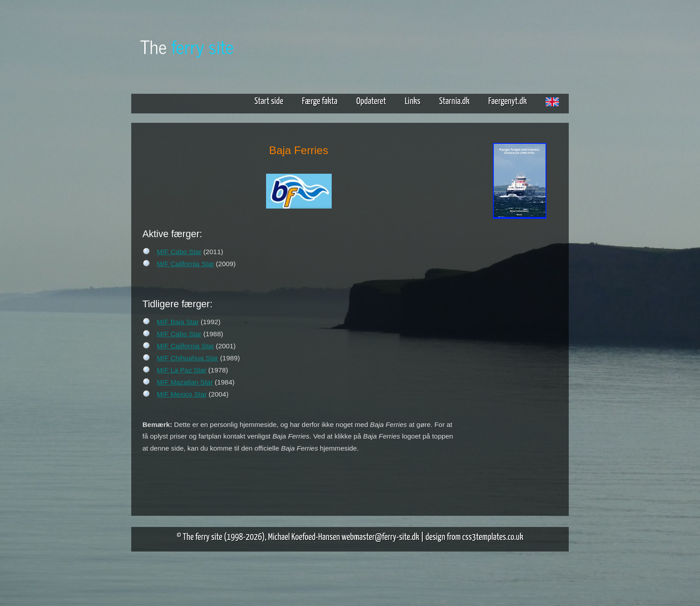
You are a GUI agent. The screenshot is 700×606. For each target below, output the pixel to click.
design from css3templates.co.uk (474, 537)
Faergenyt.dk (508, 101)
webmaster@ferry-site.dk (380, 537)
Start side (269, 101)
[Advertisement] (520, 361)
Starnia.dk (454, 101)
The (187, 46)
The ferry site (203, 537)
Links (413, 101)
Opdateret (371, 101)
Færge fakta (323, 101)
